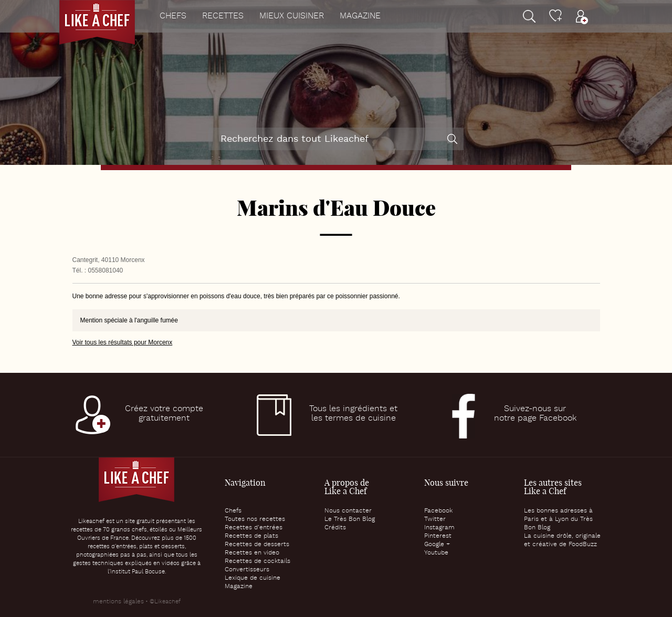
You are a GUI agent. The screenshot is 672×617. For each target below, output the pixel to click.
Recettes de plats (251, 536)
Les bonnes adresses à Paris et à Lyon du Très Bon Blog (558, 519)
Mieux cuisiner (292, 16)
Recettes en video (252, 553)
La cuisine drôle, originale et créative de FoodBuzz (562, 540)
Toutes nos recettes (255, 519)
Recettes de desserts (257, 545)
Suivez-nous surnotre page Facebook (535, 414)
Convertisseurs (247, 570)
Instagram (439, 528)
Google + (437, 545)
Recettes (223, 16)
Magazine (360, 16)
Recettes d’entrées (254, 528)
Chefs (173, 16)
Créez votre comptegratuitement (164, 414)
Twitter (435, 519)
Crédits (335, 528)
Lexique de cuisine (253, 578)
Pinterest (438, 536)
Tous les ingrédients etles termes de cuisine (353, 414)
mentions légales (118, 602)
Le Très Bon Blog (350, 519)
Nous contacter (348, 511)
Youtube (436, 553)
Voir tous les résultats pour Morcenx (123, 342)
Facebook (438, 511)
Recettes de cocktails (258, 561)
